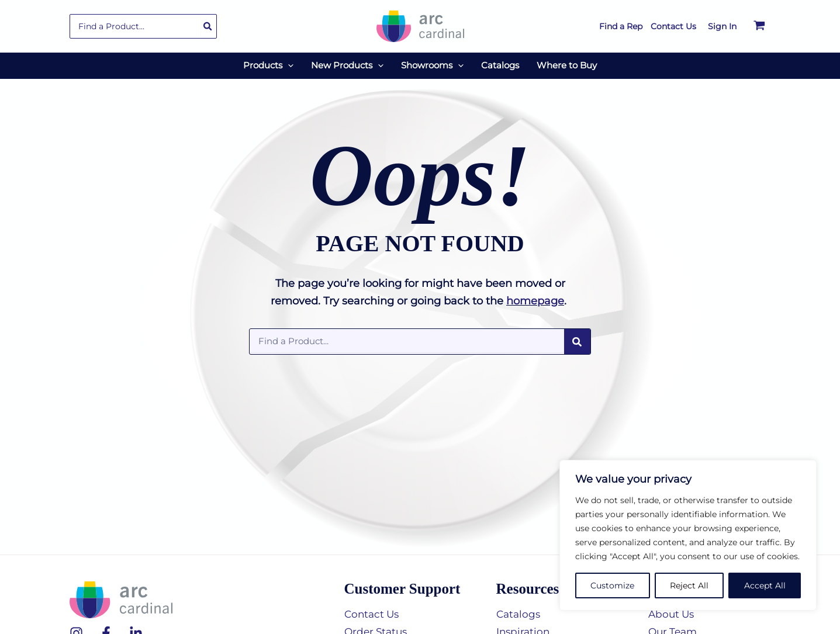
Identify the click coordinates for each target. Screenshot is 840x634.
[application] (288, 65)
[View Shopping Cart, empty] (759, 26)
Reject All (689, 586)
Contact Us (373, 614)
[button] (268, 65)
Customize (612, 586)
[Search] (208, 26)
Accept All (765, 586)
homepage (535, 301)
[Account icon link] (722, 26)
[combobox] (143, 26)
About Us (673, 614)
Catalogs (519, 614)
